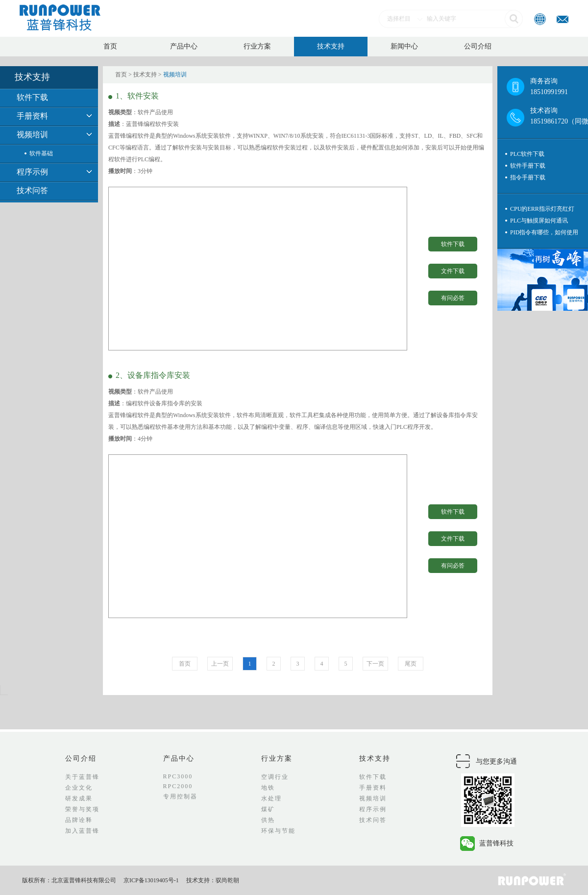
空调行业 (275, 777)
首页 (110, 46)
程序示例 (32, 172)
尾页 (411, 664)
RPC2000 (178, 786)
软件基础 (41, 153)
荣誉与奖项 (82, 809)
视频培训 (32, 135)
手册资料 (32, 116)
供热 (268, 820)
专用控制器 (180, 796)
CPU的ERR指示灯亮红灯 (542, 209)
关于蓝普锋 (82, 777)
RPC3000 (178, 776)
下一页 (375, 664)
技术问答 (32, 190)
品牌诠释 (79, 820)
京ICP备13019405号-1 (151, 880)
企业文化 (79, 788)
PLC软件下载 (527, 154)
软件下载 (32, 97)
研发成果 (79, 798)
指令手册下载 (528, 177)
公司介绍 (478, 46)
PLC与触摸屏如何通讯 (539, 221)
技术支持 (331, 46)
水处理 (271, 798)
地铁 (268, 788)
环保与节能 (278, 831)
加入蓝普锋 (82, 831)
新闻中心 (404, 46)
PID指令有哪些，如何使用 (544, 232)
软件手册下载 (528, 166)
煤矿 (268, 809)
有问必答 (453, 298)
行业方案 (257, 46)
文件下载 (453, 271)
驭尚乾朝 (227, 880)
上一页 (220, 664)
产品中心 (184, 46)
